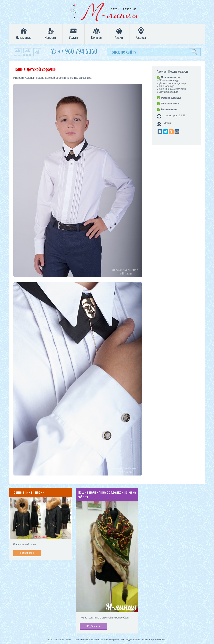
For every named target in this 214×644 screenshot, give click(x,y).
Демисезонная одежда (173, 83)
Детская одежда (169, 92)
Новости (50, 33)
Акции (119, 33)
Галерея (96, 33)
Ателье (162, 71)
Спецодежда (167, 86)
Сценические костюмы (173, 89)
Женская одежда (169, 80)
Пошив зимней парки (28, 492)
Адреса (141, 33)
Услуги (73, 33)
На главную (24, 33)
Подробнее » (27, 553)
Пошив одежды (179, 71)
